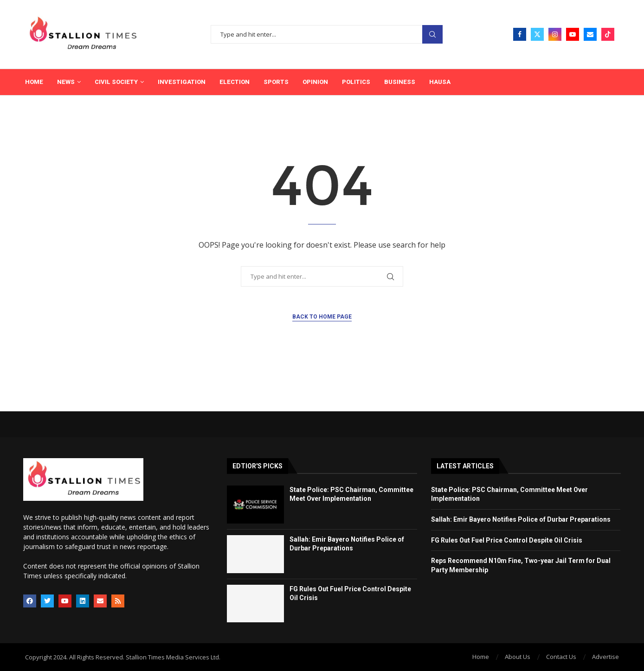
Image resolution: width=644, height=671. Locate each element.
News (66, 82)
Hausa (440, 82)
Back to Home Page (322, 317)
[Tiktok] (608, 34)
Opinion (315, 82)
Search (432, 35)
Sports (276, 82)
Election (235, 82)
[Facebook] (520, 34)
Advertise (605, 657)
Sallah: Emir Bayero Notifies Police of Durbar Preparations (522, 519)
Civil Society (116, 82)
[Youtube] (573, 34)
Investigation (182, 82)
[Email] (590, 34)
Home (34, 82)
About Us (518, 657)
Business (400, 82)
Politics (356, 82)
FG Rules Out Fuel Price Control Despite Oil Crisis (507, 540)
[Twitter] (537, 34)
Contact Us (561, 657)
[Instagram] (555, 34)
